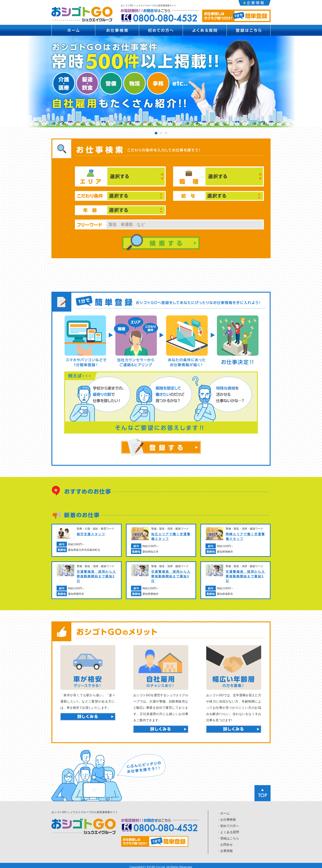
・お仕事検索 (227, 817)
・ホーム (223, 811)
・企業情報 (225, 848)
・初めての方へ (228, 823)
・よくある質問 (228, 829)
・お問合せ (225, 842)
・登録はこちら (228, 836)
